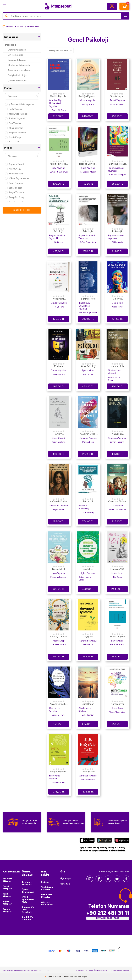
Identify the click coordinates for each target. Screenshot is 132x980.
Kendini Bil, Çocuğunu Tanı (59, 299)
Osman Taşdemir (117, 442)
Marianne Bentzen (59, 577)
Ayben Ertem (59, 374)
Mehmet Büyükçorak (88, 313)
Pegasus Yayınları (16, 133)
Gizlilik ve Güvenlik (27, 918)
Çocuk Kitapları (7, 887)
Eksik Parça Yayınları (55, 777)
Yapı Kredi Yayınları (16, 114)
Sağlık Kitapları (7, 903)
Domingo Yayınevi (88, 438)
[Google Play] (104, 841)
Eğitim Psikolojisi (17, 50)
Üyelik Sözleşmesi (28, 891)
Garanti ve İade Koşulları (28, 910)
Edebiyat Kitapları (7, 880)
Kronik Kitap (13, 137)
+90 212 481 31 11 (108, 913)
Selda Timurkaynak (117, 509)
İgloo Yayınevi (59, 573)
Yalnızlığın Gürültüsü (117, 434)
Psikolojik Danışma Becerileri (88, 232)
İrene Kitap (117, 708)
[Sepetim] (124, 6)
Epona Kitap (88, 370)
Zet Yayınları (117, 506)
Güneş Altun (88, 104)
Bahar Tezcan (14, 188)
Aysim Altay (13, 169)
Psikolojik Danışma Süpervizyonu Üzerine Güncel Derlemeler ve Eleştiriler (117, 232)
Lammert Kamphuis (59, 172)
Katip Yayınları (88, 168)
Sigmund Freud (15, 164)
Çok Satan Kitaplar (47, 896)
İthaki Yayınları (14, 128)
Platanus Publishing (84, 507)
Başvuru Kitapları (17, 60)
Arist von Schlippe (117, 175)
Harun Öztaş (88, 512)
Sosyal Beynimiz (59, 772)
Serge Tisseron (15, 192)
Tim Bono (117, 577)
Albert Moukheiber (117, 712)
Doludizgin (117, 303)
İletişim (45, 882)
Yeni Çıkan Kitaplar (47, 888)
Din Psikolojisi (15, 55)
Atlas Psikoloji (88, 366)
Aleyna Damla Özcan (114, 379)
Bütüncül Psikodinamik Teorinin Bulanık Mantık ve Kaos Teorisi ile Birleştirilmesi (88, 502)
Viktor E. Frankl (59, 715)
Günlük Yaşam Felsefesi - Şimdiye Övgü (117, 97)
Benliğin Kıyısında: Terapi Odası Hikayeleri (88, 97)
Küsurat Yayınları (88, 100)
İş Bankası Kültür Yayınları (20, 104)
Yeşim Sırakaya (59, 442)
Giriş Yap (65, 884)
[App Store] (87, 841)
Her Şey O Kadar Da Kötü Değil (59, 637)
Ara (122, 16)
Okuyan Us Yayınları (55, 710)
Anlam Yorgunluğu (59, 434)
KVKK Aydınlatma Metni (28, 900)
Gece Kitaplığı (59, 438)
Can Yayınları (13, 123)
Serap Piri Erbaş (15, 197)
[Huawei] (122, 841)
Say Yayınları (59, 168)
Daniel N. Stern (59, 110)
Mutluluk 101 (117, 569)
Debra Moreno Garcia (85, 578)
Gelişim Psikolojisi (17, 75)
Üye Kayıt (65, 879)
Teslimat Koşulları (27, 883)
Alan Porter (88, 374)
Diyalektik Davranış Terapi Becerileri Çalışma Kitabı (88, 569)
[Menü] (4, 6)
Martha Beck (88, 442)
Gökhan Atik (117, 242)
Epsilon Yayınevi (15, 118)
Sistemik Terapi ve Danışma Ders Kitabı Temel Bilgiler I (117, 164)
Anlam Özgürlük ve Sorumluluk (59, 704)
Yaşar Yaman (59, 509)
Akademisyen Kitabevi (115, 372)
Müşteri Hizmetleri (47, 903)
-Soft (49, 977)
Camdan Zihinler (117, 501)
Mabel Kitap (117, 573)
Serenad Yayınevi (88, 641)
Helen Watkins (14, 174)
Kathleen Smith (59, 644)
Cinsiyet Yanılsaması (117, 299)
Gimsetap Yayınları (117, 438)
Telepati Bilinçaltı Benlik (88, 164)
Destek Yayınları (59, 370)
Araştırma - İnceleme (19, 70)
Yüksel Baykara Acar (17, 178)
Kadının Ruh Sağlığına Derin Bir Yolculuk (117, 367)
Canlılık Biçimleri (59, 96)
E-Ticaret (57, 977)
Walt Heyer (117, 307)
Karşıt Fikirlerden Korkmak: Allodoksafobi (59, 164)
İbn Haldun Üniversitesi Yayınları (84, 306)
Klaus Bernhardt (117, 644)
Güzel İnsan (88, 704)
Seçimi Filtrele (22, 210)
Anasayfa (8, 26)
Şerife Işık (59, 242)
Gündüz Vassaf (117, 104)
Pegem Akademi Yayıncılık (116, 169)
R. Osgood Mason (88, 172)
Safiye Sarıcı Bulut (88, 242)
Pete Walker (88, 644)
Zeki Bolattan (88, 715)
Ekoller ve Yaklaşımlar (19, 65)
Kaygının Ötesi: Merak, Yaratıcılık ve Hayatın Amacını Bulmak (88, 434)
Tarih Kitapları (7, 895)
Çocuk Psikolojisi (17, 81)
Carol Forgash (14, 183)
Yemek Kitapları (7, 910)
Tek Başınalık (88, 772)
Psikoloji (20, 26)
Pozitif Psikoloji (88, 299)
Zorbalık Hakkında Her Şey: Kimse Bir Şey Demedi (59, 367)
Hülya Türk (59, 307)
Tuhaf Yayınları (117, 100)
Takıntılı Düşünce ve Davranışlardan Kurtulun (117, 637)
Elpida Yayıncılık (59, 303)
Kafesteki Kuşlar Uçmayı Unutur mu (59, 502)
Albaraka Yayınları (88, 776)
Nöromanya (117, 704)
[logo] (58, 6)
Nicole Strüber (59, 782)
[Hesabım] (112, 6)
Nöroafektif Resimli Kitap (59, 569)
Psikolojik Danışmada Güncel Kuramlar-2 (59, 232)
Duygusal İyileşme (88, 637)
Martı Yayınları (14, 109)
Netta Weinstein (88, 780)
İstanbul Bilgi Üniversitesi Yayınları (56, 103)
